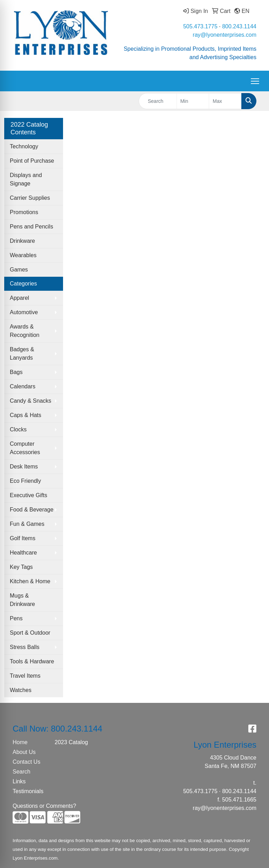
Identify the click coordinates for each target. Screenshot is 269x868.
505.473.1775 (200, 26)
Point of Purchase (32, 161)
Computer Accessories (25, 448)
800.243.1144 (239, 26)
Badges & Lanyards (22, 354)
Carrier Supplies (30, 198)
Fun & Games (27, 524)
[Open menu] (255, 81)
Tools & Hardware (32, 661)
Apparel (19, 298)
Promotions (24, 212)
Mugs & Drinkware (22, 600)
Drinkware (22, 241)
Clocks (18, 429)
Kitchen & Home (30, 581)
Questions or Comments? (44, 806)
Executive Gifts (29, 495)
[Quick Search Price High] (225, 101)
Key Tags (21, 567)
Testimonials (28, 791)
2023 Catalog (71, 742)
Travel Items (25, 676)
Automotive (24, 312)
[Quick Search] (158, 101)
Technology (24, 146)
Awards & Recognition (25, 331)
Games (19, 270)
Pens (16, 618)
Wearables (23, 255)
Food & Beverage (32, 510)
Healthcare (23, 553)
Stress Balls (25, 647)
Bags (16, 372)
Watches (21, 690)
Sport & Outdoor (30, 633)
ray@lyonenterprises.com (225, 35)
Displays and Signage (26, 179)
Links (19, 781)
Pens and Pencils (32, 227)
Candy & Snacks (30, 401)
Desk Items (24, 467)
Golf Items (23, 538)
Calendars (23, 386)
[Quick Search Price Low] (193, 101)
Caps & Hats (26, 415)
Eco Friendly (25, 481)
